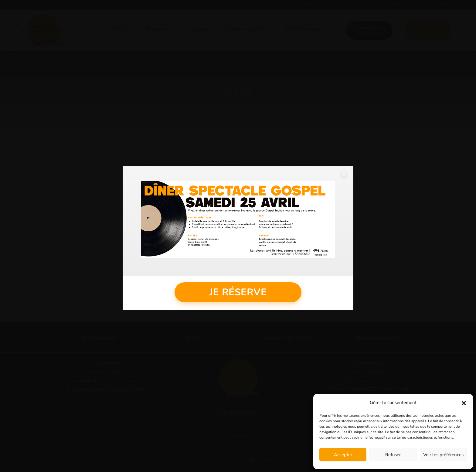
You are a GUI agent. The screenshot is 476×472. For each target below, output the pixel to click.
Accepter (343, 455)
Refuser (393, 455)
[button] (464, 403)
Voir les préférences (443, 455)
